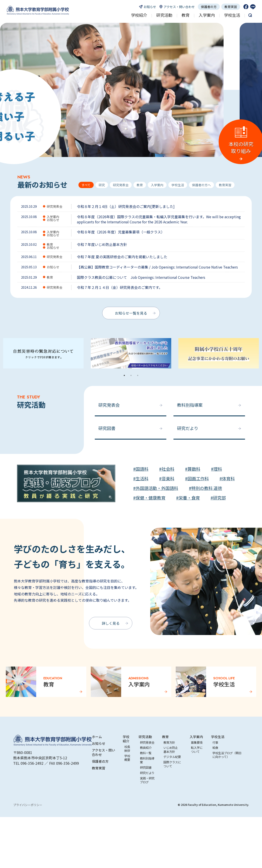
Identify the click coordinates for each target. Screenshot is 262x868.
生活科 (142, 479)
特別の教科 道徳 (207, 488)
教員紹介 (146, 748)
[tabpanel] (131, 355)
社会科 (168, 469)
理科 (218, 469)
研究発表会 (121, 185)
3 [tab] (138, 375)
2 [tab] (131, 375)
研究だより (188, 428)
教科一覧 (146, 753)
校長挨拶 (127, 749)
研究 (102, 185)
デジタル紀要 (172, 757)
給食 (215, 748)
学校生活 (178, 185)
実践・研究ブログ (147, 780)
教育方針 (169, 742)
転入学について (197, 749)
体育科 (228, 479)
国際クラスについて (172, 764)
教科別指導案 (190, 405)
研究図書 (107, 428)
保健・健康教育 (151, 498)
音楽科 (168, 479)
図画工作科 (198, 479)
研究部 (219, 498)
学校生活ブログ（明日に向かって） (227, 755)
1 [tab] (124, 375)
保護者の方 (209, 7)
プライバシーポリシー (28, 805)
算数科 (194, 469)
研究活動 (145, 737)
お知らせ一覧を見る (131, 313)
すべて (86, 185)
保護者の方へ (201, 185)
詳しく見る (111, 623)
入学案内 (157, 185)
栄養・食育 (189, 498)
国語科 (142, 469)
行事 (215, 742)
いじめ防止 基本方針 (172, 749)
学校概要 (127, 758)
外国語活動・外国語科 (157, 488)
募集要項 (197, 742)
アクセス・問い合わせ (104, 752)
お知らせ (99, 743)
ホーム (97, 737)
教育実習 (231, 7)
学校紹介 (126, 739)
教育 (140, 185)
